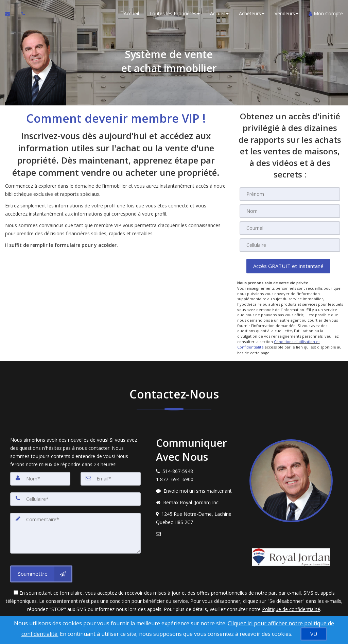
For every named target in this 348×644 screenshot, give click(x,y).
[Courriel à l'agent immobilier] (11, 14)
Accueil (131, 13)
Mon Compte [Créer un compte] (326, 13)
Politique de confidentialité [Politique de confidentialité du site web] (291, 608)
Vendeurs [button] (286, 13)
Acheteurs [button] (252, 13)
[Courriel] (290, 228)
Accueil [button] (219, 13)
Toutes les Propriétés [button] (175, 13)
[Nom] (290, 211)
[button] (288, 266)
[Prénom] (290, 194)
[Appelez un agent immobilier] (21, 14)
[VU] (314, 634)
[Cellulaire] (290, 245)
